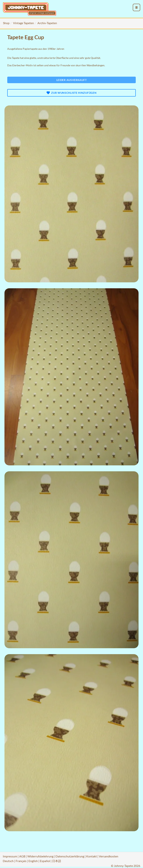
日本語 (57, 861)
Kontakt (92, 856)
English (33, 861)
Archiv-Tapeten (47, 23)
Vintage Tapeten (23, 23)
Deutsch (8, 861)
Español (45, 861)
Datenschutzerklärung (70, 856)
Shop (6, 23)
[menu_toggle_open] (136, 7)
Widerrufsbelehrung (40, 856)
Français (21, 861)
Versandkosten (109, 856)
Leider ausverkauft (72, 80)
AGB (22, 856)
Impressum (10, 856)
